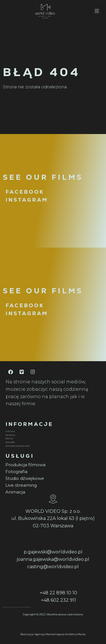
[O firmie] (52, 431)
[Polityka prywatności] (52, 446)
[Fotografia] (52, 472)
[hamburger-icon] (97, 11)
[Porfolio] (52, 435)
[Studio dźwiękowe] (52, 478)
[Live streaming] (52, 485)
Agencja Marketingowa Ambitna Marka (60, 634)
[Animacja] (52, 492)
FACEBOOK (25, 192)
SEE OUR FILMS (43, 177)
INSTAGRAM (27, 200)
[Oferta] (52, 439)
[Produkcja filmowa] (52, 465)
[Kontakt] (52, 442)
